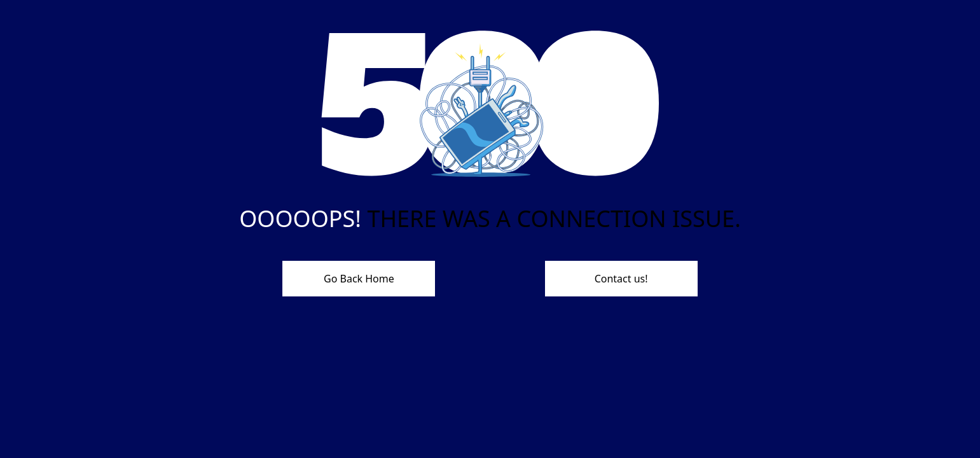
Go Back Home (359, 279)
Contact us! (621, 279)
